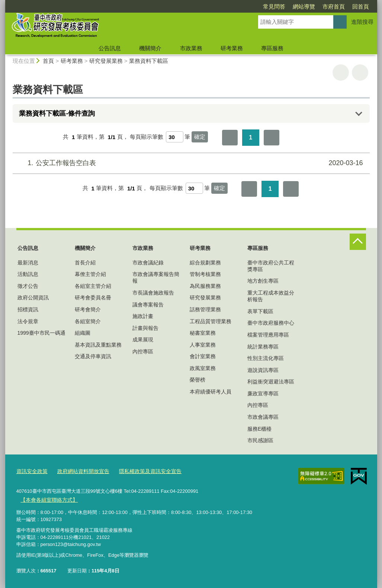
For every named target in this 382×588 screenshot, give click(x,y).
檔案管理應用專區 (268, 335)
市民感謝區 (260, 440)
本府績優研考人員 (211, 392)
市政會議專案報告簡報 (156, 277)
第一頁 (230, 138)
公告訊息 (110, 48)
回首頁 (318, 7)
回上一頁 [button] (360, 73)
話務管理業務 (205, 309)
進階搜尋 (362, 22)
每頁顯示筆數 (147, 137)
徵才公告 (28, 286)
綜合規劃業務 (205, 263)
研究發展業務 (106, 61)
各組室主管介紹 (93, 286)
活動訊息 (28, 274)
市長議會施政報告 (153, 293)
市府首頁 (291, 7)
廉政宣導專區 (263, 393)
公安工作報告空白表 (190, 163)
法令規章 (28, 321)
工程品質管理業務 (211, 321)
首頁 (48, 61)
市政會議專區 (263, 417)
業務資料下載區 (149, 61)
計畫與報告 (145, 328)
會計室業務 (203, 356)
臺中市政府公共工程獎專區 (271, 266)
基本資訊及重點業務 (98, 345)
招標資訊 (28, 309)
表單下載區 (260, 311)
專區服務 (272, 48)
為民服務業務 (205, 286)
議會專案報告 (148, 305)
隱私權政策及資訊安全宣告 (142, 471)
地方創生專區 (263, 281)
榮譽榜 (198, 380)
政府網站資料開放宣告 (79, 471)
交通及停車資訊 (93, 356)
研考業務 (232, 48)
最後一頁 (272, 138)
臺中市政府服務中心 (271, 323)
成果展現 (143, 340)
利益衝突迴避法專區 (271, 382)
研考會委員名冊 (93, 298)
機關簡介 (150, 48)
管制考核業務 (205, 274)
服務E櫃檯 (259, 429)
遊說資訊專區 (263, 370)
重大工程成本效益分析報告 (271, 296)
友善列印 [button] (341, 73)
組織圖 (83, 333)
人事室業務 (203, 345)
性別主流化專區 (266, 358)
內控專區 (143, 351)
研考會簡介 (88, 309)
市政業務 (191, 48)
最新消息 (28, 263)
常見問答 (231, 7)
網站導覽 (261, 7)
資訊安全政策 (31, 471)
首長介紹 (85, 263)
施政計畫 (143, 316)
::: (2, 231)
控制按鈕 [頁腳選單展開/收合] (358, 242)
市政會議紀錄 (148, 263)
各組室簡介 (88, 321)
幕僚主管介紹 (90, 274)
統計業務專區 (263, 347)
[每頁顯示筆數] (175, 137)
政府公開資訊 (33, 298)
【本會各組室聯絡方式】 (47, 499)
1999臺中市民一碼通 (41, 333)
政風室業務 (203, 368)
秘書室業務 (203, 333)
